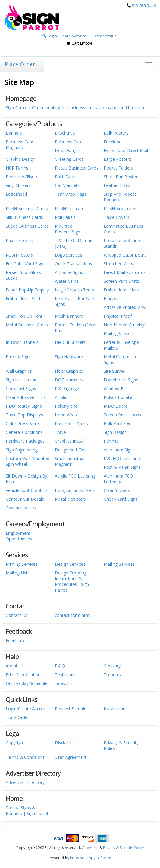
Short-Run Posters (122, 177)
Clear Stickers (117, 490)
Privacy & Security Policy (121, 745)
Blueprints (114, 299)
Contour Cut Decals (25, 499)
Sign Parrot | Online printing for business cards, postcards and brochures (77, 108)
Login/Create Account (64, 36)
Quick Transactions (73, 264)
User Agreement (71, 757)
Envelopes (114, 142)
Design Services (70, 564)
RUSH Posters (19, 255)
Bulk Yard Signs (119, 423)
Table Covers (117, 217)
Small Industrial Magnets (69, 461)
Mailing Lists (18, 573)
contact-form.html (72, 615)
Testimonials (67, 675)
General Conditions (24, 432)
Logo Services (68, 255)
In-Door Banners (22, 342)
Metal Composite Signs (121, 359)
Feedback (15, 641)
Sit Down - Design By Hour (26, 479)
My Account (115, 709)
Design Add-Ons (71, 450)
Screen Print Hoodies (124, 415)
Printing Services (22, 564)
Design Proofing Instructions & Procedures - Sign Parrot (72, 581)
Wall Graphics (19, 371)
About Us (15, 666)
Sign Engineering (22, 450)
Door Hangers (69, 150)
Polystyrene (66, 406)
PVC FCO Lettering (122, 458)
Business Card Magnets (20, 145)
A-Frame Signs (69, 272)
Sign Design (115, 432)
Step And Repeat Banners (120, 197)
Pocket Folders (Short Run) (76, 328)
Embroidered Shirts (24, 299)
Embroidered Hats (121, 290)
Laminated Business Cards (123, 229)
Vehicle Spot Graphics (27, 490)
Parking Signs (19, 357)
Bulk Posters (116, 133)
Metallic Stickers (70, 499)
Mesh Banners (69, 316)
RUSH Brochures (120, 208)
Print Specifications (24, 675)
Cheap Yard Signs (121, 499)
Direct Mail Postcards (125, 272)
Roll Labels (65, 217)
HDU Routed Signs (24, 406)
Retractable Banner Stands (123, 243)
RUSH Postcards (71, 208)
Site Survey (114, 371)
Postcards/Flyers (22, 177)
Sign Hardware (69, 357)
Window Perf (116, 389)
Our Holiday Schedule (26, 683)
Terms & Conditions (25, 757)
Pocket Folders (118, 168)
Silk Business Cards (24, 217)
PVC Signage (67, 389)
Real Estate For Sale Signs (74, 301)
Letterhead (16, 194)
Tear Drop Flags (71, 194)
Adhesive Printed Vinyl (125, 307)
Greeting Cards (69, 159)
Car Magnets (67, 185)
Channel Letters (21, 508)
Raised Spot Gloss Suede (23, 275)
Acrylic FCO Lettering (75, 476)
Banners (14, 133)
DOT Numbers (69, 380)
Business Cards (70, 142)
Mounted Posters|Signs (69, 229)
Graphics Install (69, 441)
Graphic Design (20, 159)
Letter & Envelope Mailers (121, 345)
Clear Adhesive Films (26, 397)
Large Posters (117, 159)
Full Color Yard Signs (26, 264)
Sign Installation (21, 380)
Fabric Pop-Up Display (27, 290)
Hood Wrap (66, 415)
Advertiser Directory (25, 782)
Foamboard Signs (121, 380)
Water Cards (67, 281)
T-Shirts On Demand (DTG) (75, 243)
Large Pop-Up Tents (74, 290)
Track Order (17, 717)
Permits (111, 441)
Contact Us (17, 615)
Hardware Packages (25, 441)
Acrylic (61, 397)
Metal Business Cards (27, 325)
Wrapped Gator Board (125, 255)
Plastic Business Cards (77, 168)
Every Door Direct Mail (126, 150)
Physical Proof (118, 316)
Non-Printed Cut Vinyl (125, 325)
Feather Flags (117, 185)
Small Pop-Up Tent (24, 316)
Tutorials (112, 675)
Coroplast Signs (21, 389)
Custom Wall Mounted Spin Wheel (28, 461)
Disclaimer (65, 743)
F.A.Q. (60, 666)
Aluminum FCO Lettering (118, 479)
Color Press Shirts (23, 423)
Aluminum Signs (119, 450)
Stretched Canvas (121, 264)
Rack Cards (66, 177)
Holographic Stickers (75, 490)
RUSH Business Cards (27, 208)
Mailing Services (119, 333)
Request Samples (72, 709)
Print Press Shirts (71, 423)
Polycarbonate (118, 397)
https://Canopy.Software (91, 858)
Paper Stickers (20, 240)
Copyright (15, 743)
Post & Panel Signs (122, 467)
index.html (65, 683)
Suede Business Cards (27, 226)
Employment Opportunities (19, 536)
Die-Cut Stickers (70, 342)
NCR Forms (17, 168)
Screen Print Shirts (122, 281)
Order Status (105, 36)
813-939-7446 (143, 6)
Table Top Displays (24, 415)
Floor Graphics (69, 371)
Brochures (65, 133)
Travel (61, 432)
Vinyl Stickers (18, 185)
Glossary (112, 666)
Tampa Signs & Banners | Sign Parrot (27, 810)
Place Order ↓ (22, 64)
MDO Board (116, 406)
